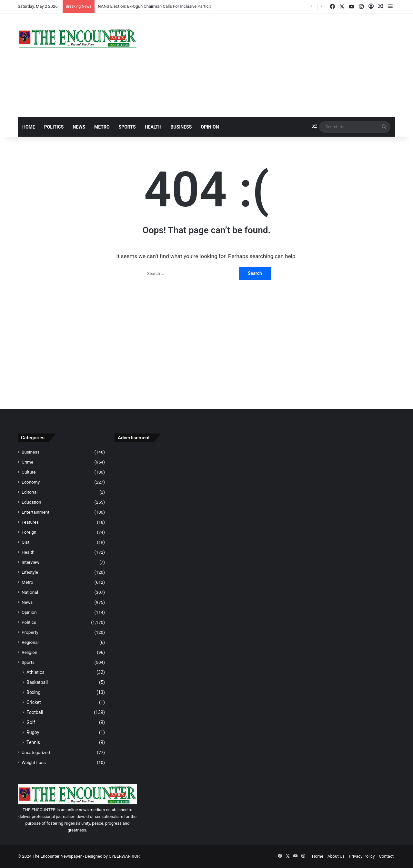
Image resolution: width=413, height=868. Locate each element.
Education (31, 502)
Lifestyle (30, 572)
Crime (27, 462)
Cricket (34, 702)
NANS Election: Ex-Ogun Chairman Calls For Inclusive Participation (160, 6)
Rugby (33, 732)
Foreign (29, 532)
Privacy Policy (362, 856)
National (30, 592)
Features (30, 522)
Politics (54, 127)
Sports (127, 127)
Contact (386, 856)
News (79, 127)
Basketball (37, 682)
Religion (30, 652)
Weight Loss (34, 762)
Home (29, 127)
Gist (25, 542)
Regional (30, 642)
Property (30, 632)
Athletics (35, 672)
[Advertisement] (271, 66)
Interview (30, 562)
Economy (31, 482)
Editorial (30, 492)
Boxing (34, 692)
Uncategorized (36, 752)
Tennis (33, 742)
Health (153, 127)
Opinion (210, 127)
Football (35, 712)
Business (181, 127)
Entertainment (35, 512)
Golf (31, 722)
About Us (336, 856)
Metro (102, 127)
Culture (29, 472)
